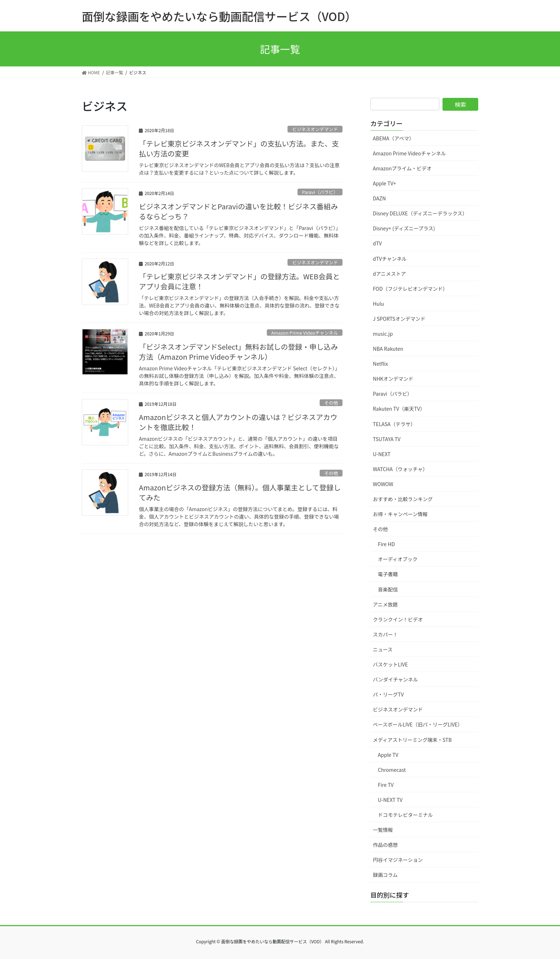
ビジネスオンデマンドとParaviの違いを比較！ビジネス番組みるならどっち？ (238, 211)
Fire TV (386, 785)
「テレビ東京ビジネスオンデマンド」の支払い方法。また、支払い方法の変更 (239, 148)
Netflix (380, 364)
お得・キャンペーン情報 (400, 514)
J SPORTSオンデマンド (399, 319)
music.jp (383, 334)
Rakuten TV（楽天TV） (399, 409)
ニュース (383, 649)
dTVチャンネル (390, 259)
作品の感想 (385, 845)
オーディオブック (398, 559)
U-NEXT (382, 454)
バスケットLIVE (390, 664)
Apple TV (388, 755)
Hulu (378, 304)
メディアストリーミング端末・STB (412, 740)
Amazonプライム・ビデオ (402, 168)
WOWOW (383, 484)
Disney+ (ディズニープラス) (404, 228)
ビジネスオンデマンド (315, 129)
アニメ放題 (385, 604)
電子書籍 (388, 574)
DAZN (379, 198)
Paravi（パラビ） (320, 192)
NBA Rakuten (388, 349)
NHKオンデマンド (393, 379)
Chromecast (392, 770)
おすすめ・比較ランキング (403, 499)
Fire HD (386, 544)
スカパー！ (385, 634)
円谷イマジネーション (398, 860)
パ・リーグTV (388, 694)
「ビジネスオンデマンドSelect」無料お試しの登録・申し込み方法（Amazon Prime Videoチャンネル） (238, 352)
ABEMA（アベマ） (394, 138)
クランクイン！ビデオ (398, 619)
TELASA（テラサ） (394, 424)
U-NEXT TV (390, 800)
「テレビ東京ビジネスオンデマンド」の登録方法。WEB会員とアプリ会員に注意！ (239, 281)
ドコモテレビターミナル (405, 815)
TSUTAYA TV (387, 439)
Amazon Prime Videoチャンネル (304, 333)
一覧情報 (383, 830)
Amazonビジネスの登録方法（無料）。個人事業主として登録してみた (240, 492)
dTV (377, 243)
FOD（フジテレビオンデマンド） (410, 289)
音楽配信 (388, 589)
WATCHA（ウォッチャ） (400, 469)
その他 (331, 403)
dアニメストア (389, 274)
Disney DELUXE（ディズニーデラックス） (420, 213)
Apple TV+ (384, 183)
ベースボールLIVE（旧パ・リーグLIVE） (418, 724)
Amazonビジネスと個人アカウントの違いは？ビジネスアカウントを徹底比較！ (238, 422)
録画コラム (385, 875)
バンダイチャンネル (395, 679)
